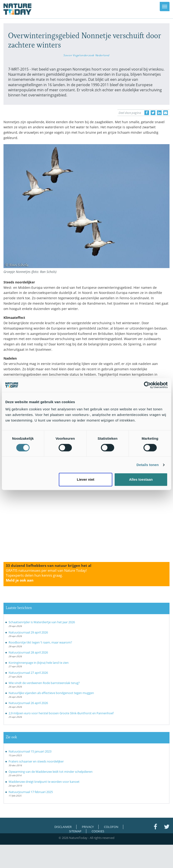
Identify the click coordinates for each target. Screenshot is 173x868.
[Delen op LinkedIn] (159, 113)
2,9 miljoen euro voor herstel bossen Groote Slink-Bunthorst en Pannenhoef (61, 713)
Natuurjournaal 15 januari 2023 (30, 751)
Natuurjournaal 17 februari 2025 (31, 792)
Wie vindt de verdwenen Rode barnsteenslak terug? (44, 683)
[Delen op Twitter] (153, 113)
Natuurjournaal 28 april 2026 (28, 652)
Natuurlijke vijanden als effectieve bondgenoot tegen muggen (51, 693)
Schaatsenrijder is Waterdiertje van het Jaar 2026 (42, 622)
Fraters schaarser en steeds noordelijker (36, 761)
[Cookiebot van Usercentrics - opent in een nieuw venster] (147, 385)
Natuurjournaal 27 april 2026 (28, 673)
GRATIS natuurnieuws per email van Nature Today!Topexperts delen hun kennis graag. (46, 575)
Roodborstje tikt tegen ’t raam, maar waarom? (40, 642)
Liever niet (85, 479)
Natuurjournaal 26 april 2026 (28, 703)
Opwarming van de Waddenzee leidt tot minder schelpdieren (51, 772)
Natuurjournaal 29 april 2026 (28, 632)
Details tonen (148, 465)
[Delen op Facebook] (147, 113)
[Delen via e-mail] (166, 113)
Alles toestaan (141, 479)
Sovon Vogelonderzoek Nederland (86, 55)
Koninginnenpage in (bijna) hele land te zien (39, 663)
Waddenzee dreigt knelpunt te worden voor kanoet (44, 782)
